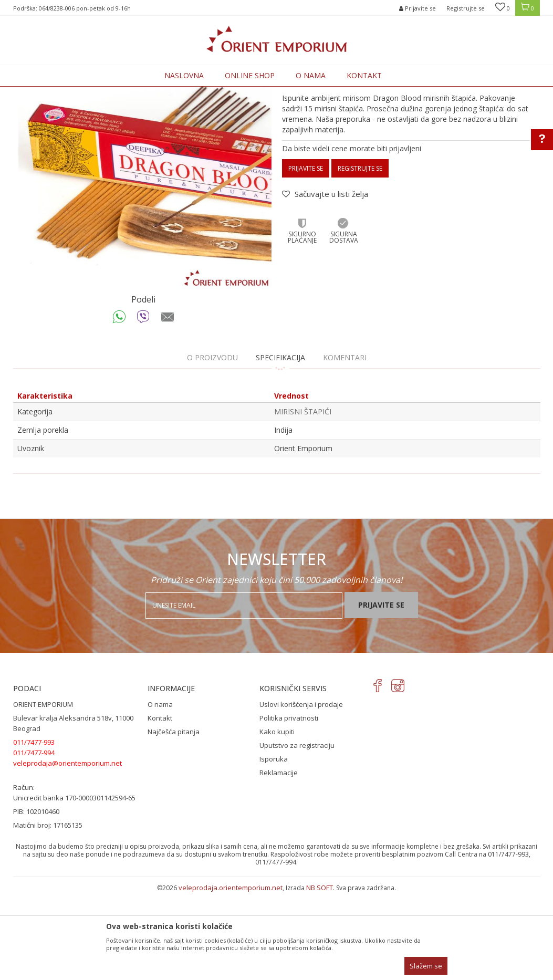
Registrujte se (466, 8)
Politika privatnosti (289, 805)
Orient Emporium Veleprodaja (58, 93)
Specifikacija (280, 444)
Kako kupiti (277, 818)
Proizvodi (124, 93)
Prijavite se (306, 255)
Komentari (345, 444)
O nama (160, 791)
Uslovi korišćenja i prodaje (301, 791)
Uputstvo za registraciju (297, 832)
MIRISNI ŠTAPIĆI (169, 93)
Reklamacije (279, 859)
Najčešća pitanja (174, 818)
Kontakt (160, 805)
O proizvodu (212, 444)
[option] (145, 249)
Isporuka (274, 846)
